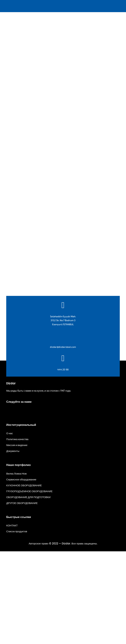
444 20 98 (63, 462)
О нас (10, 526)
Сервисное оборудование (21, 572)
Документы (13, 544)
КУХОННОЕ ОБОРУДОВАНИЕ (24, 578)
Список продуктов (17, 624)
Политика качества (17, 532)
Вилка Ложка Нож (16, 566)
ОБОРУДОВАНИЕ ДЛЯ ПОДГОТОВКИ (28, 590)
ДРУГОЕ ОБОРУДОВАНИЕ (22, 596)
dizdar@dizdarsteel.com (63, 439)
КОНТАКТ (12, 618)
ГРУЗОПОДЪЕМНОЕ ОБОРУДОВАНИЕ (29, 584)
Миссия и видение (17, 538)
